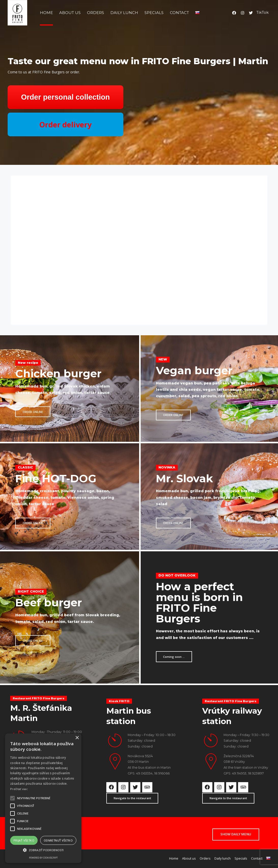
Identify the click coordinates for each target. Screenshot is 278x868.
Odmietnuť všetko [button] (58, 840)
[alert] (43, 798)
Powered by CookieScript (43, 858)
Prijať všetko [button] (24, 840)
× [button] (77, 738)
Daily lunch (124, 13)
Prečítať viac (19, 789)
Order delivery (65, 124)
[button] (43, 850)
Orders (96, 13)
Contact (179, 13)
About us (70, 13)
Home (46, 13)
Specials (154, 13)
